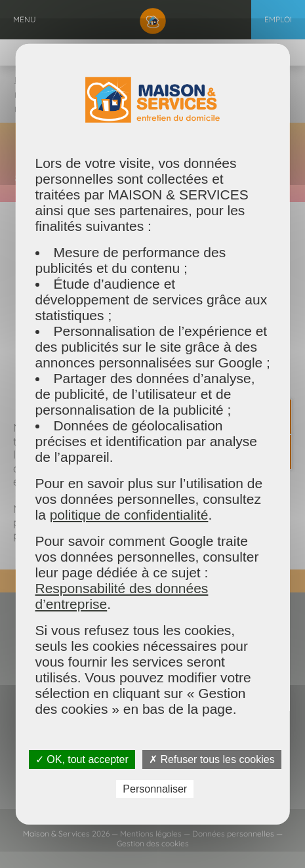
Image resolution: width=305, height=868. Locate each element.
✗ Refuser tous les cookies (212, 759)
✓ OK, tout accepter (82, 759)
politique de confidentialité (129, 514)
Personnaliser (155, 788)
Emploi (278, 19)
